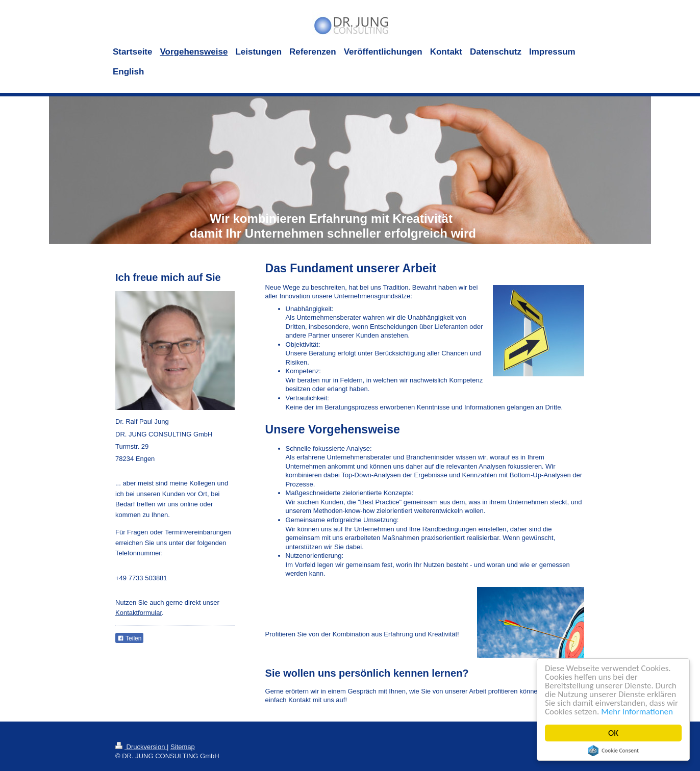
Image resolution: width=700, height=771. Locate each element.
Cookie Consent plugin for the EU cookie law (613, 751)
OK (613, 733)
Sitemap (183, 747)
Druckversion (141, 747)
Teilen (129, 638)
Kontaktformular (139, 613)
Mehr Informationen (637, 712)
